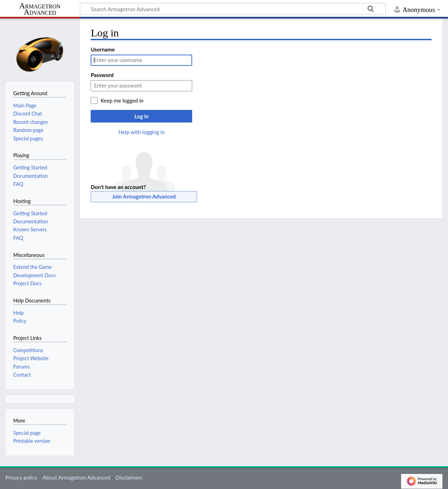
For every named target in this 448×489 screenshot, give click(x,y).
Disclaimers (129, 477)
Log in (141, 116)
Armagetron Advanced (40, 9)
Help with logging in (141, 132)
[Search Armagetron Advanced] (233, 9)
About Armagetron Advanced (76, 477)
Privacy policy (21, 477)
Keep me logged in (122, 100)
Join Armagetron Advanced (144, 196)
